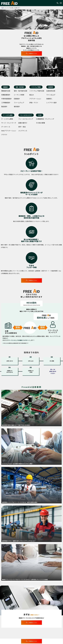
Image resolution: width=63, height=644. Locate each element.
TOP (3, 8)
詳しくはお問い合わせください (53, 371)
